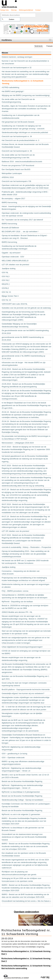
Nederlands (39, 46)
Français (50, 46)
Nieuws (5, 53)
